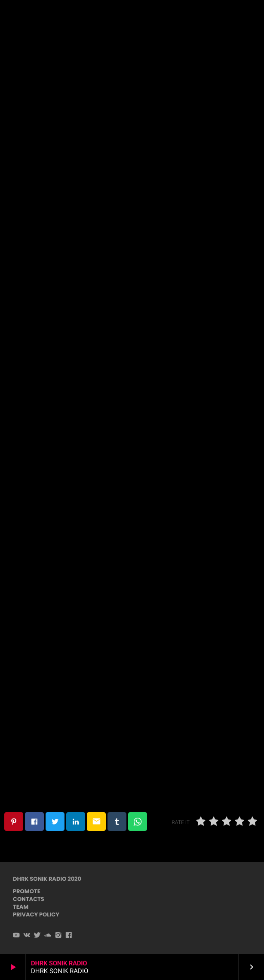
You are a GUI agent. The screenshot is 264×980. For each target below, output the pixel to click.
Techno (132, 108)
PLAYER (233, 17)
